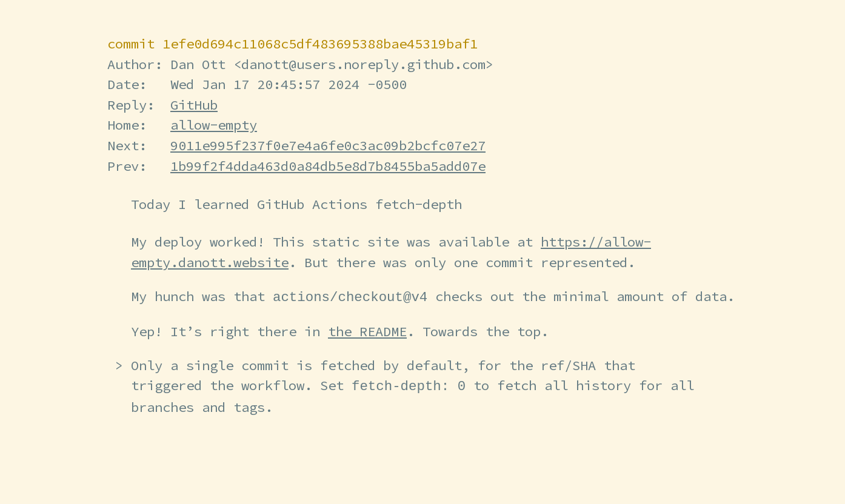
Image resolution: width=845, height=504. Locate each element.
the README (367, 331)
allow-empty (214, 125)
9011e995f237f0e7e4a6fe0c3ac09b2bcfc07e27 (328, 145)
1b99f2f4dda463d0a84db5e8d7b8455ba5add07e (328, 166)
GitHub (194, 105)
